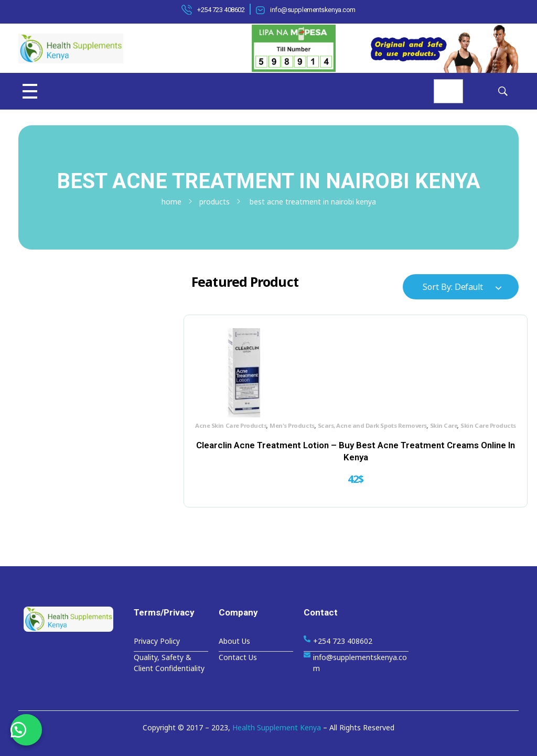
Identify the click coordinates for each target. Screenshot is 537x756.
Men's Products (286, 419)
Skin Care (291, 430)
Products (214, 202)
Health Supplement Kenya (277, 727)
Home (171, 202)
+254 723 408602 (221, 10)
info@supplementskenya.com (313, 10)
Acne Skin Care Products (225, 419)
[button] (26, 730)
